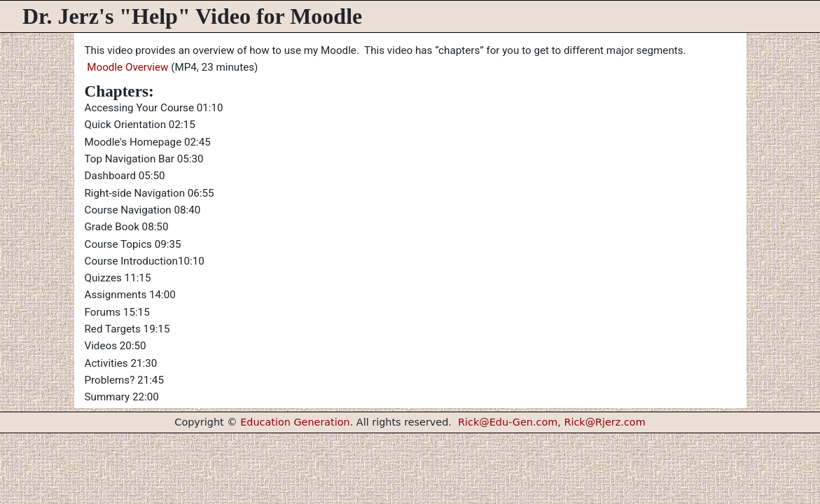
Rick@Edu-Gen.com (508, 422)
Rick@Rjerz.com (604, 422)
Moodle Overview (127, 67)
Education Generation (295, 422)
